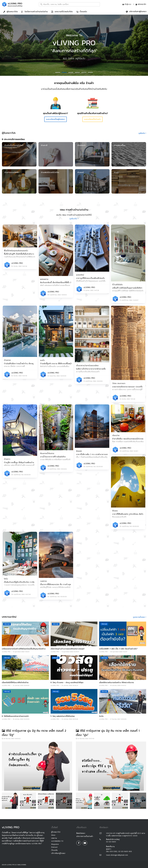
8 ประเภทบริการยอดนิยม (13, 139)
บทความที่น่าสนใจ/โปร (62, 12)
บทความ (54, 838)
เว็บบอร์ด (82, 12)
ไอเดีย (35, 12)
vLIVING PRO (17, 263)
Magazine (55, 844)
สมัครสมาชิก (141, 4)
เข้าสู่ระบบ (127, 4)
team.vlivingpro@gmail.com (117, 855)
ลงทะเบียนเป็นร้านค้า (92, 119)
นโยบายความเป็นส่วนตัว (85, 836)
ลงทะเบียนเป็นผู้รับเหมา (55, 119)
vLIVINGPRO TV (57, 841)
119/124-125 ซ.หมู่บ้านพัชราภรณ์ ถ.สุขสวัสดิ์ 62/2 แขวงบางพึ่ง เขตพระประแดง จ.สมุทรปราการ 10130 (126, 834)
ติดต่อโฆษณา (81, 833)
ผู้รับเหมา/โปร (11, 12)
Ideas (53, 835)
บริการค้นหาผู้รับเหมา (58, 853)
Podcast (54, 847)
